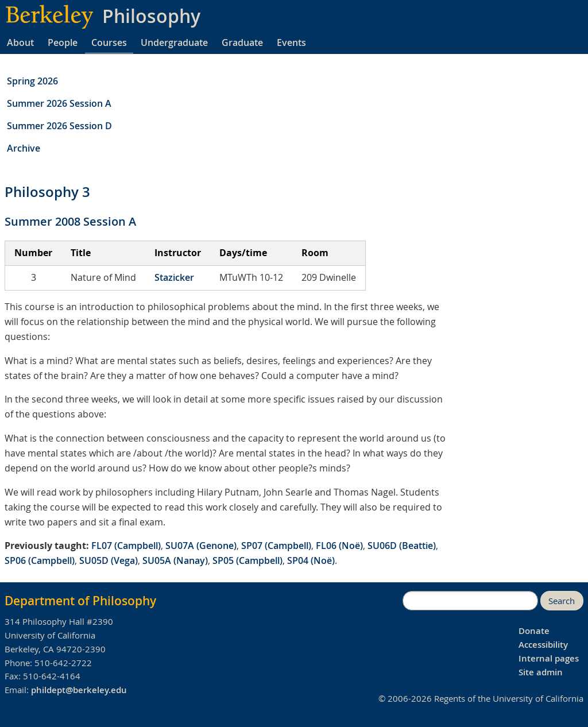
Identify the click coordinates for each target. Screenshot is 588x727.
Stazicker (174, 277)
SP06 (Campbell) (40, 560)
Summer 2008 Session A (70, 221)
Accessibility (543, 645)
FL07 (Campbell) (126, 546)
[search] (470, 601)
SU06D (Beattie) (402, 546)
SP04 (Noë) (311, 560)
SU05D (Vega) (109, 560)
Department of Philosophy (80, 601)
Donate (534, 631)
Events (291, 42)
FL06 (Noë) (339, 546)
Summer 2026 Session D (59, 126)
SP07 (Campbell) (276, 546)
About (20, 42)
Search (562, 601)
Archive (24, 148)
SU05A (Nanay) (175, 560)
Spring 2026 (32, 81)
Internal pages (549, 658)
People (63, 42)
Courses (109, 42)
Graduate (242, 42)
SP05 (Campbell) (247, 560)
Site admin (541, 672)
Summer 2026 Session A (59, 103)
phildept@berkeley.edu (79, 690)
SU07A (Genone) (201, 546)
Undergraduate (174, 42)
